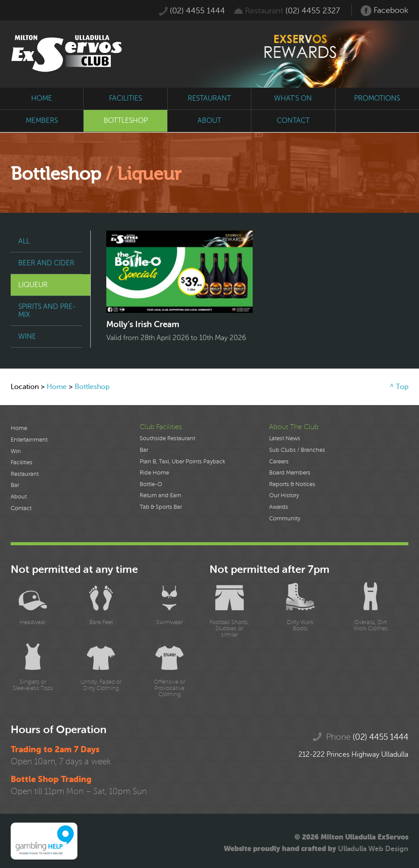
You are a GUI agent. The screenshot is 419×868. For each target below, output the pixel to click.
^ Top (399, 387)
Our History (284, 495)
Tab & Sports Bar (161, 507)
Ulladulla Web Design (373, 849)
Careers (279, 462)
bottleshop (126, 121)
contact (293, 121)
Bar (15, 485)
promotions (377, 98)
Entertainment (29, 440)
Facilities (22, 462)
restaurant (209, 98)
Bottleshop (92, 387)
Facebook (385, 11)
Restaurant (25, 474)
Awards (279, 507)
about (209, 121)
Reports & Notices (292, 484)
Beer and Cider (46, 263)
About (19, 497)
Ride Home (154, 473)
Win (16, 451)
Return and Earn (161, 495)
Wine (27, 337)
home (42, 98)
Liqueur (33, 285)
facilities (125, 98)
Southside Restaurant (167, 438)
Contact (21, 508)
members (42, 121)
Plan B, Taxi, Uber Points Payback (182, 462)
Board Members (290, 473)
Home (57, 387)
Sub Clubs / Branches (297, 450)
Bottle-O (151, 484)
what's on (293, 98)
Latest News (285, 438)
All (24, 241)
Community (285, 519)
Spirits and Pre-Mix (47, 311)
